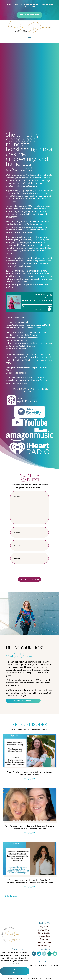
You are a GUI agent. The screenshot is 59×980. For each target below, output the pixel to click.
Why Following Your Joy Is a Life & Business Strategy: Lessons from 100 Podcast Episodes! (29, 827)
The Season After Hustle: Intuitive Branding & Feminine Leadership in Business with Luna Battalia (29, 881)
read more (30, 779)
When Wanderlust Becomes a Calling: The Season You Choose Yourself (29, 773)
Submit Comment (29, 579)
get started (15, 971)
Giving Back (44, 936)
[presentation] (27, 571)
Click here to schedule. (17, 373)
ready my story (23, 701)
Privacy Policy (44, 945)
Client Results (44, 933)
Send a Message (44, 942)
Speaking (44, 939)
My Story (44, 927)
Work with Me (44, 930)
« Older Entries (10, 896)
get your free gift (29, 15)
